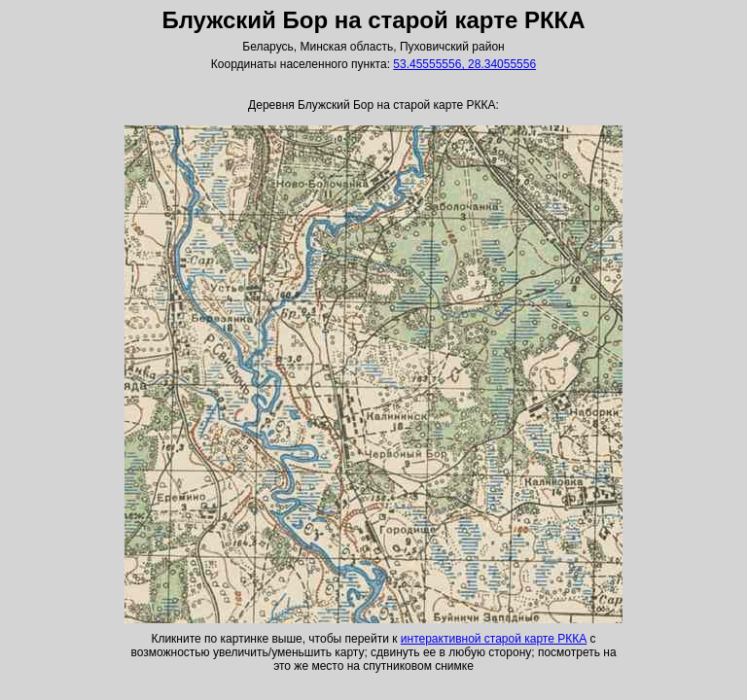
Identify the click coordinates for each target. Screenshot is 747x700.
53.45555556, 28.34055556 (464, 64)
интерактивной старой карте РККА (494, 639)
